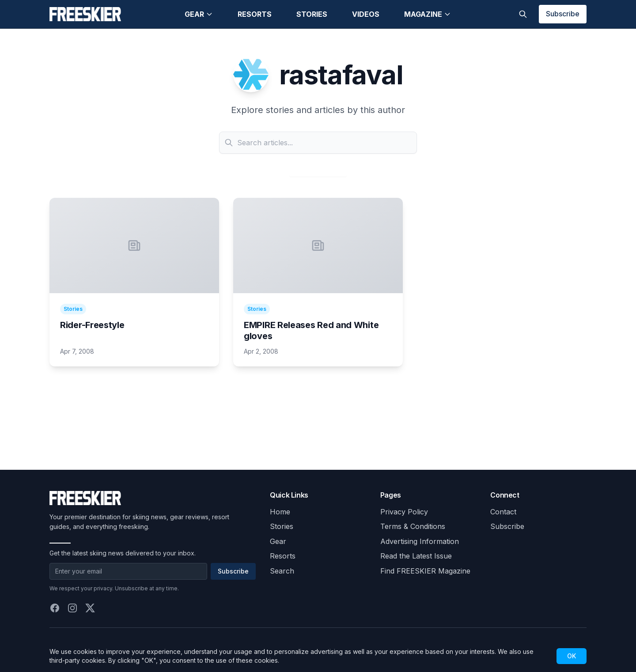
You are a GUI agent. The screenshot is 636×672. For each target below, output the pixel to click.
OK (572, 656)
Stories (312, 14)
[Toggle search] (523, 14)
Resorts (255, 14)
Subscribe (563, 14)
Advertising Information (420, 541)
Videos (366, 14)
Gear (199, 14)
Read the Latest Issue (416, 556)
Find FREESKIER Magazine (425, 571)
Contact (503, 512)
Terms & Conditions (413, 526)
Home (280, 512)
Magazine (428, 14)
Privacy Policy (404, 512)
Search (282, 571)
